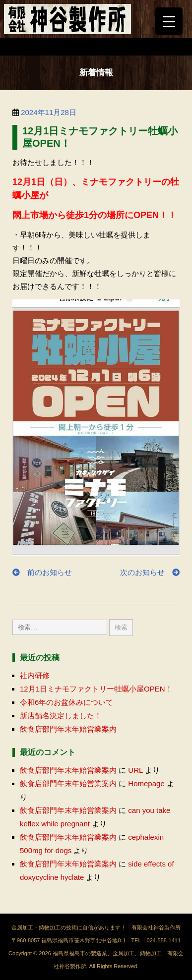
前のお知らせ (42, 572)
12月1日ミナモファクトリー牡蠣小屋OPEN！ (96, 689)
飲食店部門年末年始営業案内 (68, 729)
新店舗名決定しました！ (61, 716)
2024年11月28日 (49, 112)
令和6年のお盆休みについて (66, 702)
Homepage (146, 783)
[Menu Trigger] (169, 21)
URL (135, 770)
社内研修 (35, 675)
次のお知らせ (150, 572)
